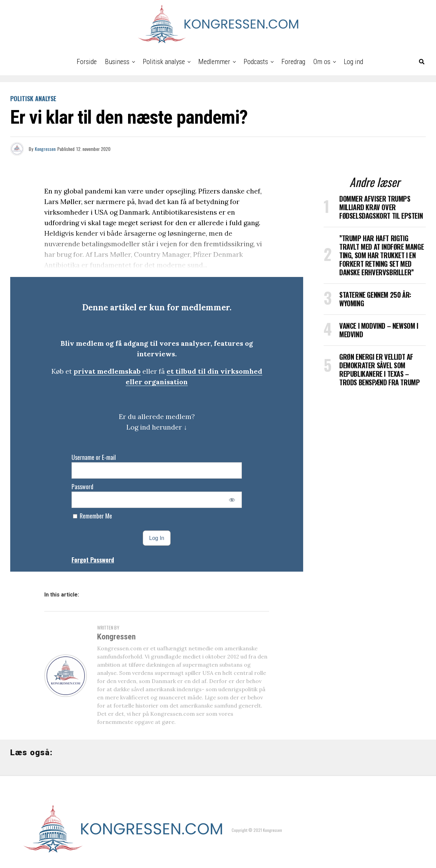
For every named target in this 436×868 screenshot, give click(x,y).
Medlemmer (214, 62)
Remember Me (92, 516)
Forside (87, 62)
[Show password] (232, 500)
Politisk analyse (164, 62)
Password (82, 486)
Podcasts (256, 62)
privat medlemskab (107, 371)
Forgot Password (93, 560)
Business (117, 62)
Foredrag (293, 62)
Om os (322, 62)
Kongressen (45, 149)
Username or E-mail (94, 457)
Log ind (353, 62)
